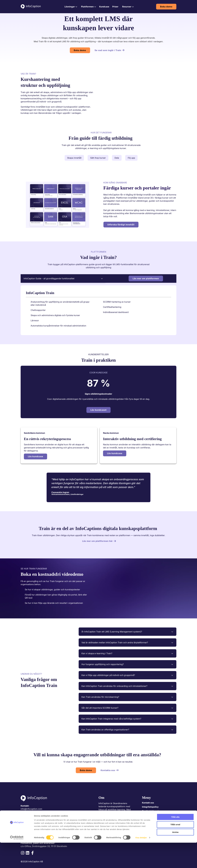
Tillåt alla (175, 842)
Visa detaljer (141, 863)
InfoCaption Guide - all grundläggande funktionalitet (63, 278)
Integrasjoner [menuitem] (149, 819)
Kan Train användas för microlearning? (128, 697)
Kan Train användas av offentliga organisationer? (128, 730)
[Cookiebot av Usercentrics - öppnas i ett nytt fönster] (17, 863)
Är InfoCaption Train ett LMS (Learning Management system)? (128, 632)
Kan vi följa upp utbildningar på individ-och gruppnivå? (128, 675)
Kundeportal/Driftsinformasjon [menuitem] (158, 815)
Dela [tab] (117, 158)
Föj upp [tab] (131, 158)
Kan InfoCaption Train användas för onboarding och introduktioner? (128, 686)
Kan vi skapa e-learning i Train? (128, 653)
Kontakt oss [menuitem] (148, 803)
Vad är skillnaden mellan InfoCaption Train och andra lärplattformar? (128, 643)
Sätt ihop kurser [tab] (98, 158)
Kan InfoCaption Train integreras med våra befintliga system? (128, 719)
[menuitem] (70, 7)
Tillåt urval (175, 850)
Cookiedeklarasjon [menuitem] (151, 811)
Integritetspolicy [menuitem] (150, 807)
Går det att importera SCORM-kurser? (128, 708)
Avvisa (175, 857)
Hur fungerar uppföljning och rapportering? (128, 664)
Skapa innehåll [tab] (74, 158)
